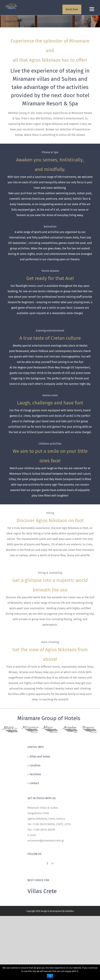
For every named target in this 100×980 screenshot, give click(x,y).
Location (35, 765)
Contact (34, 783)
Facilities (35, 774)
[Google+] (53, 863)
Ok (50, 976)
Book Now (72, 9)
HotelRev (70, 911)
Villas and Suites (40, 757)
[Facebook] (47, 863)
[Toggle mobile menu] (92, 9)
